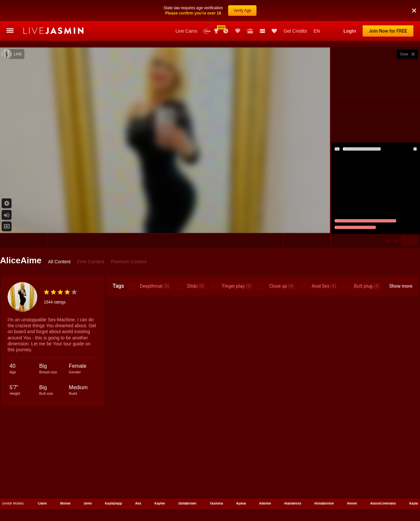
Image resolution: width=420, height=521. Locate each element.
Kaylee (160, 503)
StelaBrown (187, 503)
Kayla (414, 503)
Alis (138, 503)
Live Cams (186, 31)
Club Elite (238, 31)
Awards (217, 31)
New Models (207, 31)
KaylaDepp (113, 503)
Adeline (265, 503)
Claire (42, 503)
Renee (352, 503)
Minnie (65, 503)
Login (350, 31)
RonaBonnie (324, 503)
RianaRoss (293, 503)
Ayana (241, 503)
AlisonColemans (383, 503)
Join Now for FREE (388, 31)
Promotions (226, 31)
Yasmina (216, 503)
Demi (88, 503)
